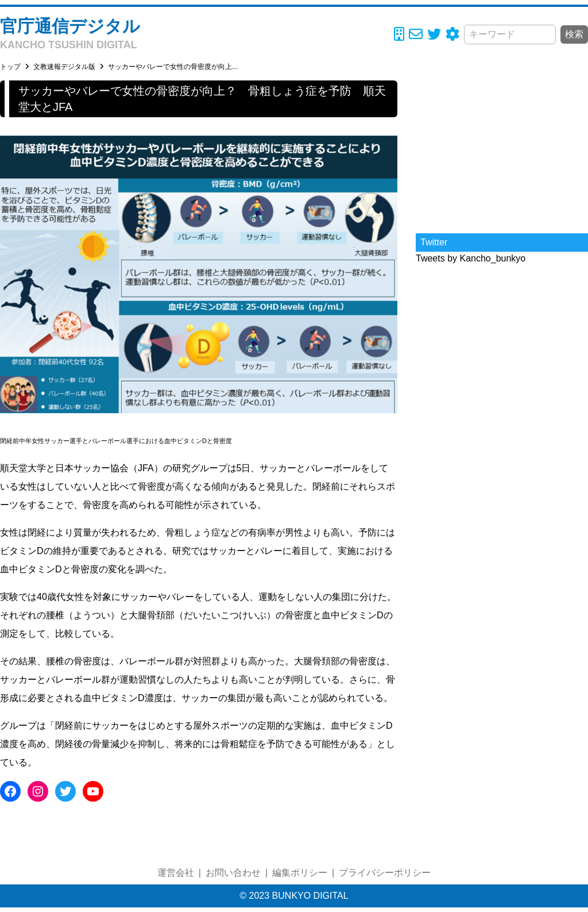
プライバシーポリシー (385, 873)
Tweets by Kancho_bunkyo (471, 258)
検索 (574, 34)
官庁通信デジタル (70, 26)
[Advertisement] (502, 152)
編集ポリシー (300, 873)
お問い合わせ (233, 873)
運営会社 (176, 873)
